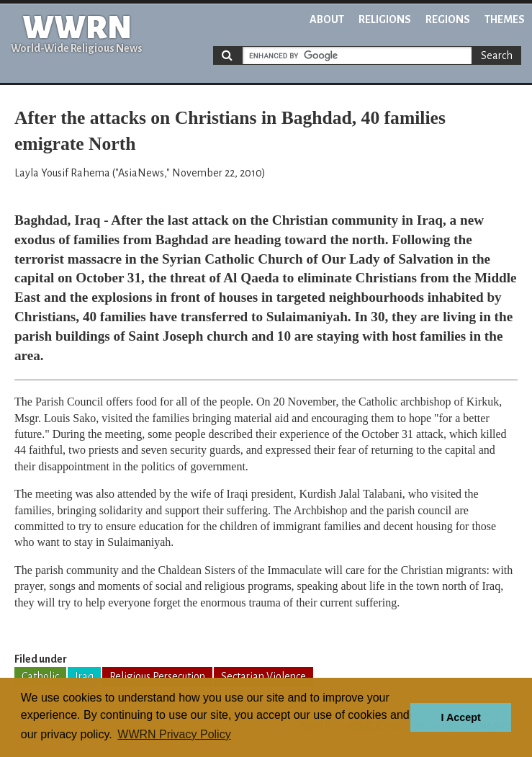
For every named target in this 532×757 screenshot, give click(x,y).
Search (497, 55)
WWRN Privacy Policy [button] (174, 734)
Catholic (40, 676)
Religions (385, 19)
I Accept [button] (460, 717)
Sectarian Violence (263, 676)
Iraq (84, 676)
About (327, 19)
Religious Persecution (157, 676)
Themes (505, 19)
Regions (448, 19)
